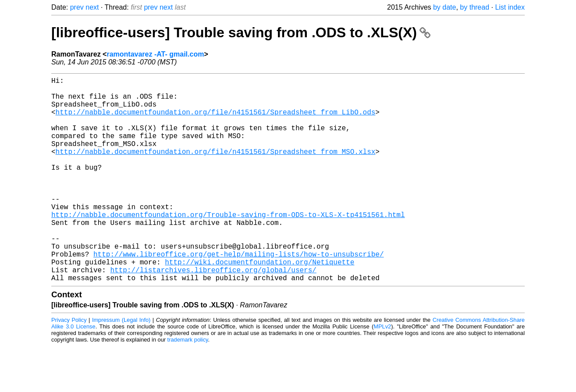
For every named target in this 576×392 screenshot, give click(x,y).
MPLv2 (382, 372)
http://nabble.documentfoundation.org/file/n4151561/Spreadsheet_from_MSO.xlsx (216, 169)
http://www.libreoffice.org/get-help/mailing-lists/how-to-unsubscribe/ (238, 294)
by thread (475, 7)
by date (444, 7)
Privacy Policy (69, 365)
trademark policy (188, 385)
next (92, 7)
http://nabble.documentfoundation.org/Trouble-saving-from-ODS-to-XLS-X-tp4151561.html (228, 246)
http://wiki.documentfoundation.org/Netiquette (260, 304)
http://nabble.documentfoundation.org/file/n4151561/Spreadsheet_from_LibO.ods (216, 121)
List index (510, 7)
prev (77, 7)
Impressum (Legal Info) (121, 365)
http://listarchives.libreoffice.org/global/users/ (213, 314)
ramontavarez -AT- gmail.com (155, 54)
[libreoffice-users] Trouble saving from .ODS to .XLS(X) (241, 32)
